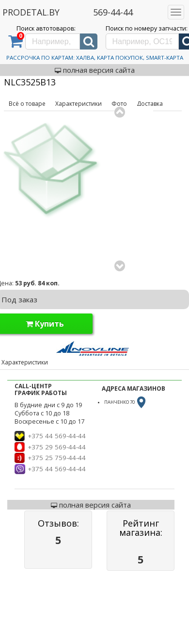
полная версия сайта (95, 70)
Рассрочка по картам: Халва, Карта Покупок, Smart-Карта (95, 58)
